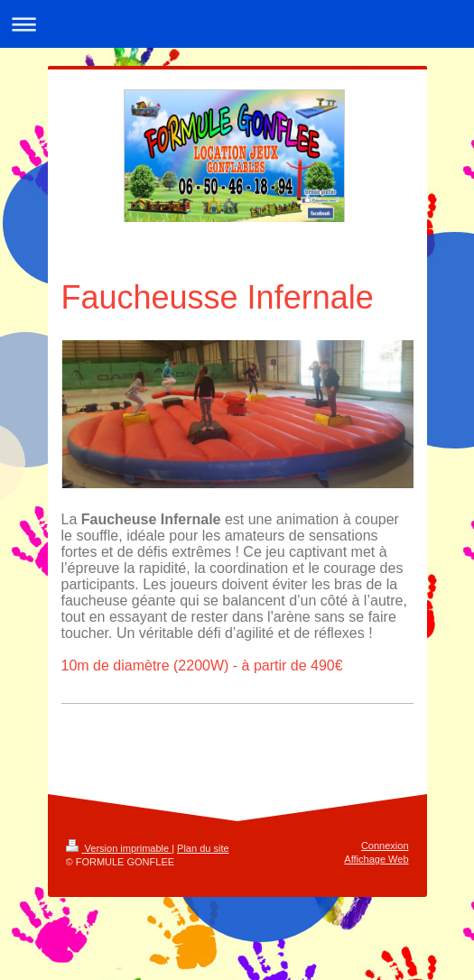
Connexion (385, 846)
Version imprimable (119, 848)
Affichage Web (376, 859)
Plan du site (203, 848)
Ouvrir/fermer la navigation (237, 24)
